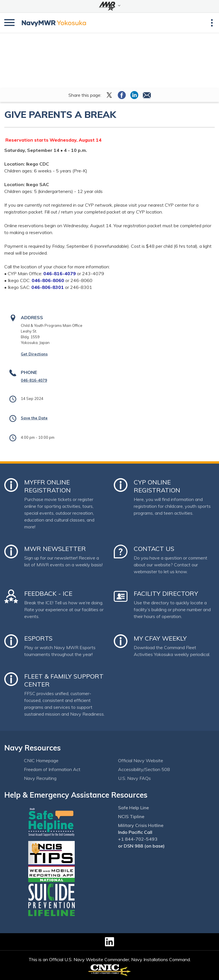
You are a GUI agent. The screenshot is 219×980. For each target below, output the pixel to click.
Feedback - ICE (48, 593)
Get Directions (34, 354)
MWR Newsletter (55, 549)
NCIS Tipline (131, 816)
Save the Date (34, 418)
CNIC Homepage (41, 760)
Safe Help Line (133, 808)
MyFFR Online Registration (47, 486)
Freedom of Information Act (52, 769)
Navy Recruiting (40, 778)
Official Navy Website (141, 760)
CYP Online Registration (157, 486)
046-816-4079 (34, 380)
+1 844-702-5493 (138, 839)
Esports (38, 638)
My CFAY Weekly (160, 638)
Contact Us (154, 549)
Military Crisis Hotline (141, 825)
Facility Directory (166, 593)
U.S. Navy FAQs (134, 778)
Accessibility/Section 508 (144, 769)
